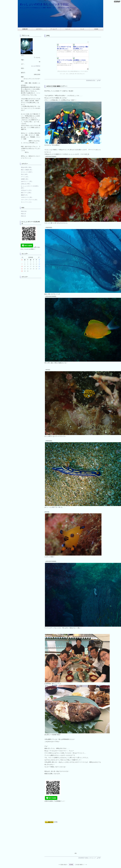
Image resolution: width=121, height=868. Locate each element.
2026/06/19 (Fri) (91, 81)
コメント (68, 29)
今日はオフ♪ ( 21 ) (26, 190)
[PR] (48, 36)
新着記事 (25, 29)
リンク (82, 29)
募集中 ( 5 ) (24, 195)
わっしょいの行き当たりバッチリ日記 (44, 4)
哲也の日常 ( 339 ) (26, 167)
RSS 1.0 (23, 214)
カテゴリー (39, 29)
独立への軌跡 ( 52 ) (27, 170)
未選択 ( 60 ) (25, 179)
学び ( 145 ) (24, 174)
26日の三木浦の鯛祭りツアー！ (57, 86)
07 (39, 257)
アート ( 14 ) (25, 177)
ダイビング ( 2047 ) (27, 172)
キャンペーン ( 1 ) (26, 202)
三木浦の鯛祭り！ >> (81, 865)
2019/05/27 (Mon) (83, 858)
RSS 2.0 (23, 216)
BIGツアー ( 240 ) (26, 193)
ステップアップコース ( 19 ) (29, 200)
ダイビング (93, 858)
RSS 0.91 (24, 211)
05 (22, 257)
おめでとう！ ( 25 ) (27, 181)
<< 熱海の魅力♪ (63, 865)
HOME (96, 29)
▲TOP (99, 81)
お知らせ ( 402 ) (26, 184)
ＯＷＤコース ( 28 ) (27, 197)
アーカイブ (54, 29)
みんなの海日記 (36, 66)
